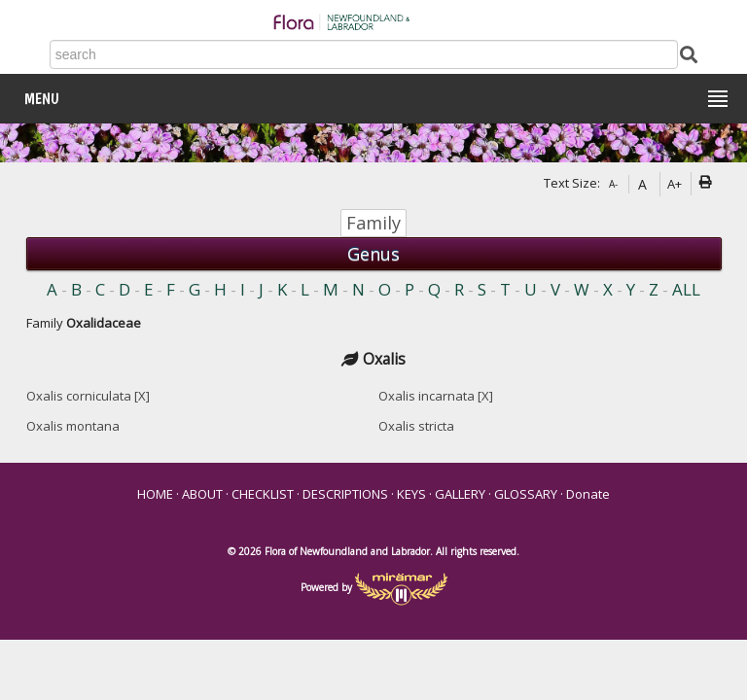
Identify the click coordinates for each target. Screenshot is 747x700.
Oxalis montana (73, 426)
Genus (373, 254)
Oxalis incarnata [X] (436, 396)
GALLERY (460, 494)
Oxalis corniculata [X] (88, 396)
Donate (588, 494)
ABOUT (202, 494)
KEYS (411, 494)
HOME (155, 494)
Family (373, 223)
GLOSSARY (526, 494)
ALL (686, 289)
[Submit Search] (689, 53)
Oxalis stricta (416, 426)
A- (613, 184)
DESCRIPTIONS (345, 494)
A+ (675, 184)
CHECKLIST (263, 494)
